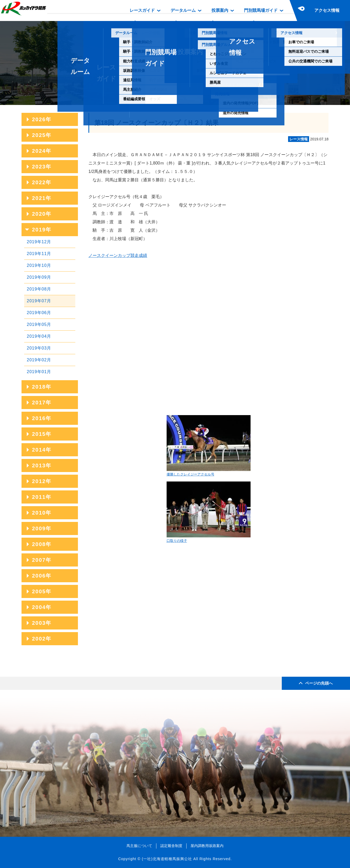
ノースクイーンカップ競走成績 (118, 255)
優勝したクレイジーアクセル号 (209, 446)
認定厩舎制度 (171, 846)
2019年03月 (39, 348)
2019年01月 (39, 372)
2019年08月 (39, 289)
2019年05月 (39, 324)
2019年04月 (39, 336)
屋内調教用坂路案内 (207, 846)
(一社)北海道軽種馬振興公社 (167, 859)
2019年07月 (39, 301)
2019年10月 (39, 265)
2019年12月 (39, 242)
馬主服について (139, 846)
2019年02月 (39, 360)
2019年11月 (39, 254)
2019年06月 (39, 313)
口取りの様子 (209, 512)
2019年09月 (39, 277)
